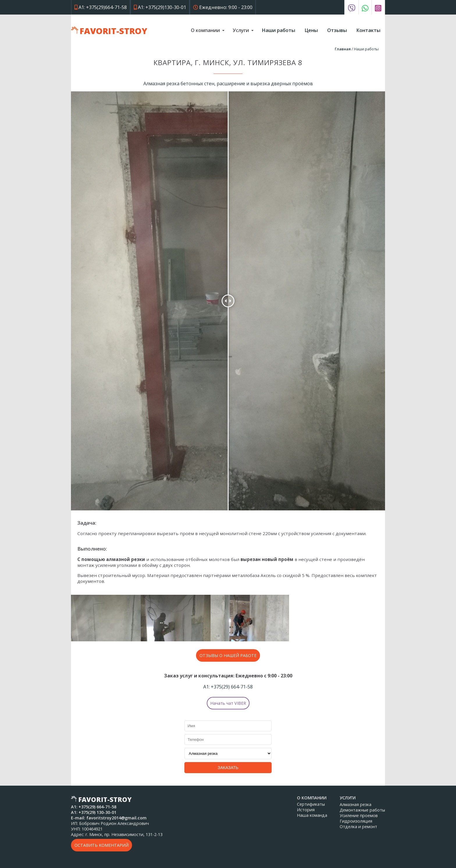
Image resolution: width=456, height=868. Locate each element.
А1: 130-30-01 (94, 812)
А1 (101, 7)
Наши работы (278, 30)
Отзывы (337, 30)
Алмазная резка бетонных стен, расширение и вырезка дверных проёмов (228, 84)
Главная (343, 49)
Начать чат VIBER (228, 703)
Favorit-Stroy (113, 31)
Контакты (368, 30)
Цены (311, 30)
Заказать (228, 768)
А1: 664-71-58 (228, 687)
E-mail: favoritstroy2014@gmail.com (109, 818)
